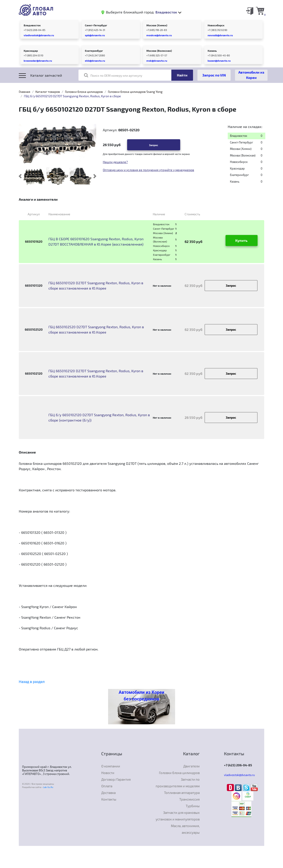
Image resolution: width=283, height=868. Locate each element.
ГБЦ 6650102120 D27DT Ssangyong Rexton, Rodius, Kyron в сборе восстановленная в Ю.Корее (96, 373)
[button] (20, 176)
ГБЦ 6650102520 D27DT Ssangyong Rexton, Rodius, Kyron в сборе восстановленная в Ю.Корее (96, 329)
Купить (241, 240)
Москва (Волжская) (159, 51)
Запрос (154, 145)
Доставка (108, 793)
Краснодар (31, 51)
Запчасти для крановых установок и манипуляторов (178, 816)
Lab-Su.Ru (48, 787)
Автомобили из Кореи (251, 75)
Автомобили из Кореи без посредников (141, 696)
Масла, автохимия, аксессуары (185, 829)
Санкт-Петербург (96, 25)
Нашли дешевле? (115, 162)
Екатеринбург (94, 51)
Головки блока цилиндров (84, 92)
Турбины (193, 806)
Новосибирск (216, 25)
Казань (212, 51)
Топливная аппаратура (182, 793)
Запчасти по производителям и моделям (178, 783)
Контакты (109, 799)
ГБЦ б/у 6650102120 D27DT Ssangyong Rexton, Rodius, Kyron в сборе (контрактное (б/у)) (99, 417)
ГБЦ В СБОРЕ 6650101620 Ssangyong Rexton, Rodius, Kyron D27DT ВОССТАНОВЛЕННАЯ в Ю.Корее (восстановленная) (96, 241)
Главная (25, 92)
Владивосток (32, 25)
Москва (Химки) (157, 25)
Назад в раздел (32, 682)
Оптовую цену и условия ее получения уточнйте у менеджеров (148, 170)
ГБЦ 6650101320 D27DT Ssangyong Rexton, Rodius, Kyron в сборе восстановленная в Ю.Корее (96, 285)
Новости (108, 773)
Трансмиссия (189, 799)
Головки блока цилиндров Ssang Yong (135, 92)
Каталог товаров (48, 92)
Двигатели (191, 766)
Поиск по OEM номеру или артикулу (113, 75)
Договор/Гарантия (116, 779)
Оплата (107, 786)
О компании (111, 766)
